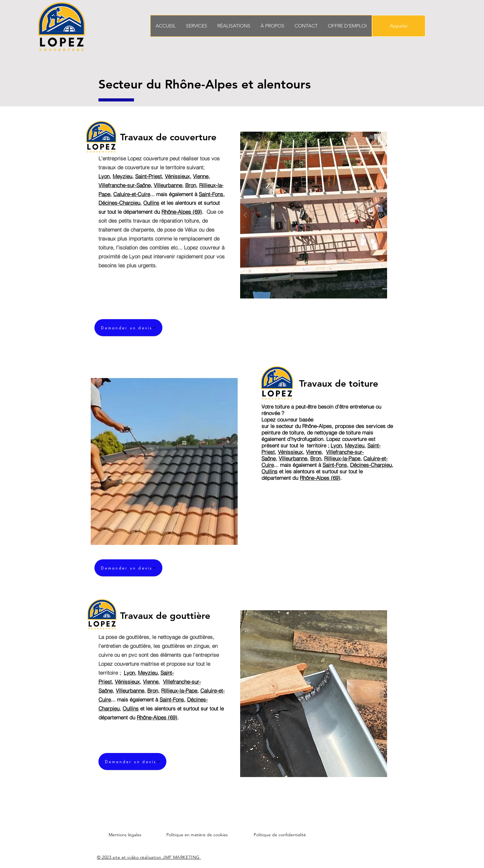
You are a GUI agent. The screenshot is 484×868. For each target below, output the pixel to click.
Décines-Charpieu (119, 203)
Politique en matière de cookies (197, 835)
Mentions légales (125, 835)
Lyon (104, 176)
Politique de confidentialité (280, 835)
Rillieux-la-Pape (342, 458)
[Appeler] (399, 26)
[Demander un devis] (128, 328)
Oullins (151, 203)
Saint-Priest (148, 176)
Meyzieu (122, 176)
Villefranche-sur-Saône (125, 185)
